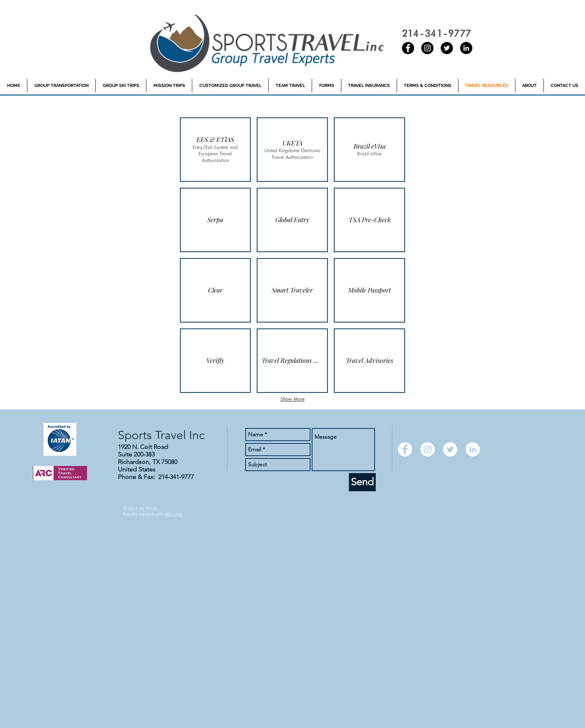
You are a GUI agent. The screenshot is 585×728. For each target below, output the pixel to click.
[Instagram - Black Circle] (427, 48)
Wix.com (174, 514)
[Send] (362, 482)
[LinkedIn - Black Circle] (466, 48)
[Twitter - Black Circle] (447, 48)
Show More (292, 399)
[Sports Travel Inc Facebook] (408, 48)
